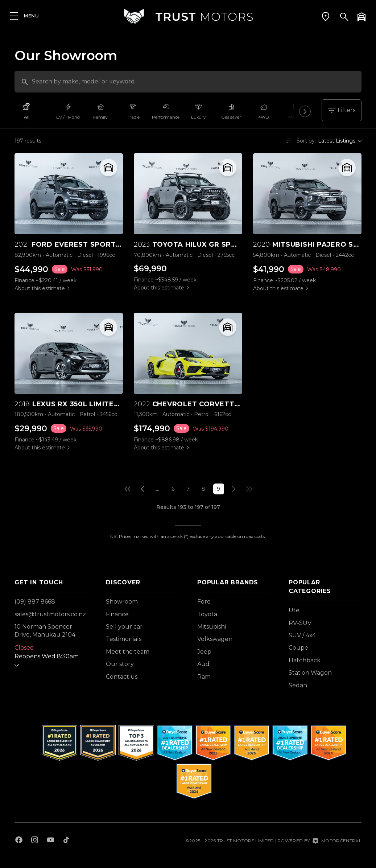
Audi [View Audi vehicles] (204, 664)
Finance (117, 614)
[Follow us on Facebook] (19, 841)
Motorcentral (337, 841)
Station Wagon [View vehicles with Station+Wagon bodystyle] (310, 673)
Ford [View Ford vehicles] (204, 602)
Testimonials (124, 639)
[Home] (188, 16)
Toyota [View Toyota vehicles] (207, 614)
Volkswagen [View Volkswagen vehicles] (215, 639)
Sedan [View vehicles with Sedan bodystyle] (298, 685)
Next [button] (305, 113)
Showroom (122, 602)
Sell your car (124, 627)
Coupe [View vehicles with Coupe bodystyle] (298, 648)
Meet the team (128, 652)
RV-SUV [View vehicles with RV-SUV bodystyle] (300, 623)
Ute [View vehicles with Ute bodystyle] (294, 610)
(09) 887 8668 (35, 602)
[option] (31, 113)
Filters (342, 110)
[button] (326, 16)
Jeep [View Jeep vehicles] (204, 652)
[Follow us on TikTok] (66, 841)
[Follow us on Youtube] (51, 841)
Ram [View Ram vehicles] (204, 677)
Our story (120, 664)
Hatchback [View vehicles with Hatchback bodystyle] (305, 660)
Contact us (122, 677)
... (158, 489)
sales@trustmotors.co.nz (50, 614)
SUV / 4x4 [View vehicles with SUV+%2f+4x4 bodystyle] (302, 635)
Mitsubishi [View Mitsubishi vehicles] (212, 627)
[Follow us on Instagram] (35, 841)
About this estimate (40, 288)
